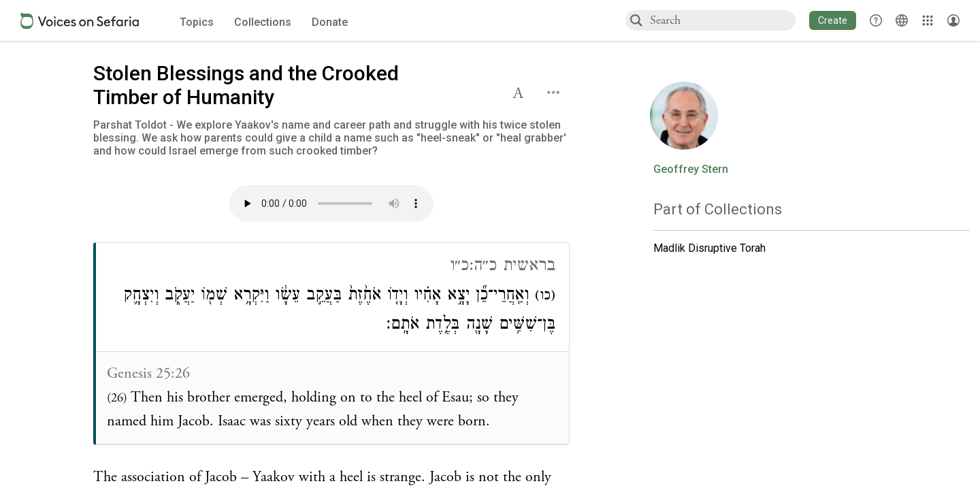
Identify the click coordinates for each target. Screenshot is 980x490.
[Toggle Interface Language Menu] (902, 20)
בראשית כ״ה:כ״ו (503, 267)
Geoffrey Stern (691, 169)
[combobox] (722, 20)
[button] (833, 20)
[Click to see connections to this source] (332, 344)
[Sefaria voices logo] (80, 21)
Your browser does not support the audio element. (331, 203)
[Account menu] (953, 20)
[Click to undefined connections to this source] (331, 208)
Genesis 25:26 (148, 374)
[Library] (928, 20)
